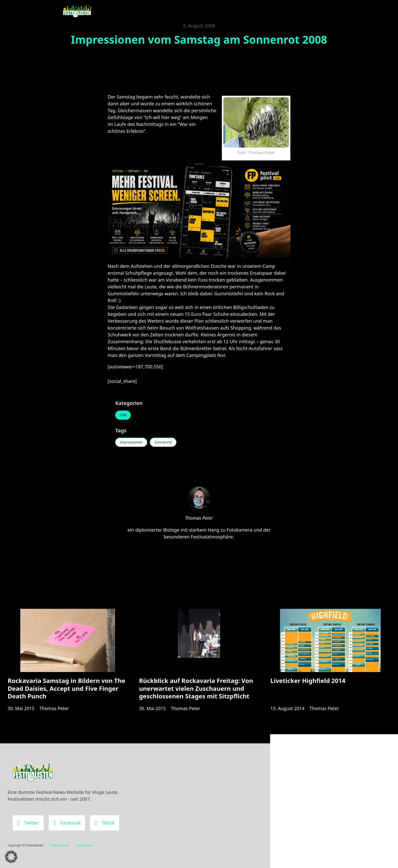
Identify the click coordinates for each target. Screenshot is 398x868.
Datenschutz (60, 845)
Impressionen (132, 442)
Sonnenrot (164, 442)
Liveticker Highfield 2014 (308, 682)
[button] (11, 857)
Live (123, 415)
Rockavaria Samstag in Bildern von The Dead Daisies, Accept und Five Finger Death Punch (67, 689)
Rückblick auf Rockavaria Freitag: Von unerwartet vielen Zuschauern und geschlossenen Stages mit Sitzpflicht (196, 689)
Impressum (85, 845)
